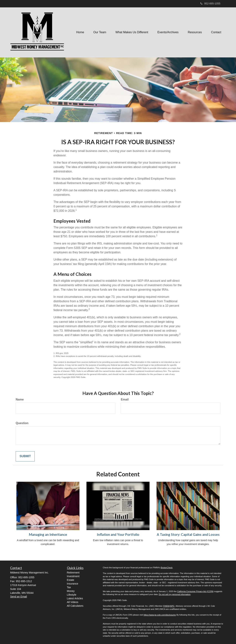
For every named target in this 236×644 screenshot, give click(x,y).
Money (71, 591)
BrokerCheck (167, 568)
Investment (73, 576)
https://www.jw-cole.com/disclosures (160, 615)
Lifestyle (72, 595)
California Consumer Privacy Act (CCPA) (195, 591)
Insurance (73, 584)
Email (125, 399)
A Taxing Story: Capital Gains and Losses (188, 535)
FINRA (166, 606)
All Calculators (75, 606)
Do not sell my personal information (175, 594)
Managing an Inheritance (48, 535)
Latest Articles (75, 598)
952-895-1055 (210, 4)
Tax (69, 587)
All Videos (73, 602)
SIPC (172, 606)
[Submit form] (25, 456)
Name (20, 399)
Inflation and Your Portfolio (118, 535)
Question (22, 423)
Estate (71, 580)
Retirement (73, 573)
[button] (100, 32)
